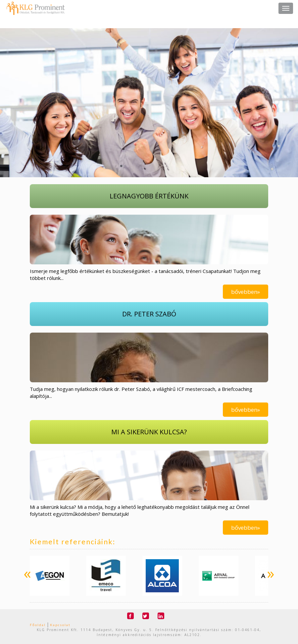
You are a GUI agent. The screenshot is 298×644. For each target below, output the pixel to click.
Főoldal (38, 625)
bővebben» (246, 292)
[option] (50, 576)
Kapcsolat (60, 625)
